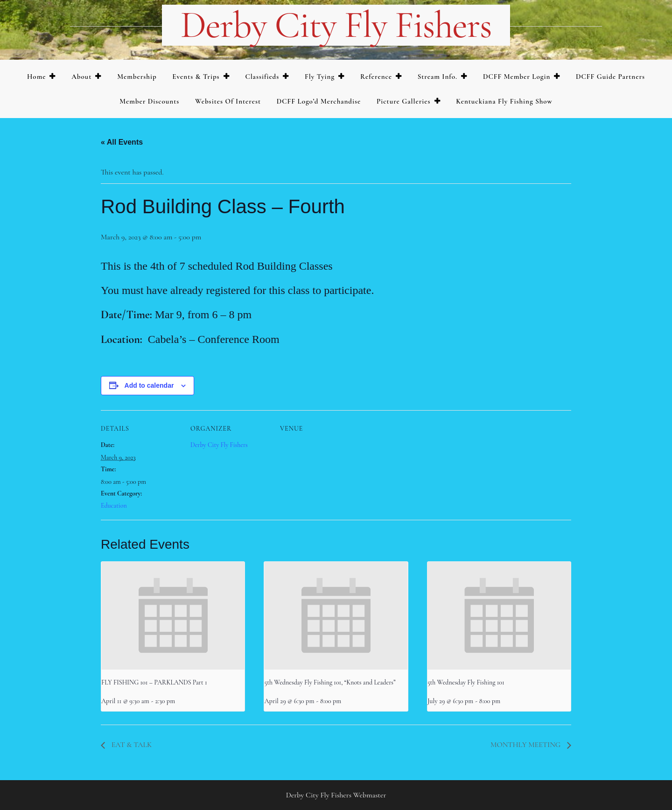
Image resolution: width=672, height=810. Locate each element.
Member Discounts (149, 101)
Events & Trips (196, 77)
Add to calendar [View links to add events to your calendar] (149, 385)
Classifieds (262, 77)
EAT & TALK (131, 745)
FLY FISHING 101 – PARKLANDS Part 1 (154, 682)
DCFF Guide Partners (610, 77)
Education (114, 506)
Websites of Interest (228, 101)
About (81, 77)
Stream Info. (438, 77)
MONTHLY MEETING (526, 745)
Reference (376, 77)
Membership (137, 77)
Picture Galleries (403, 101)
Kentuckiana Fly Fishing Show (504, 101)
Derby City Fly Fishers (336, 25)
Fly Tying (320, 77)
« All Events (122, 142)
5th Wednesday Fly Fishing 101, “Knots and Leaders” (330, 682)
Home (37, 77)
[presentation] (173, 615)
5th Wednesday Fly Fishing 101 (466, 682)
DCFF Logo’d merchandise (319, 101)
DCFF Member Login (517, 77)
